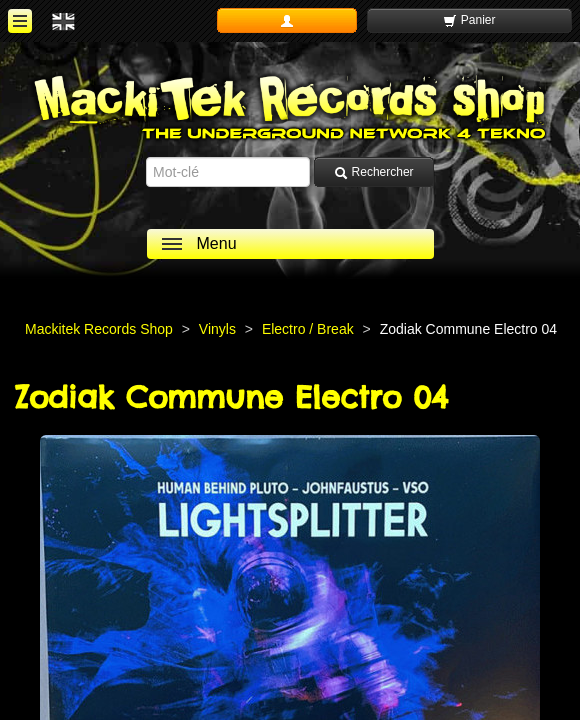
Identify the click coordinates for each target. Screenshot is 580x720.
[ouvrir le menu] (20, 21)
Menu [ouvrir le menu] (217, 243)
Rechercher (373, 172)
